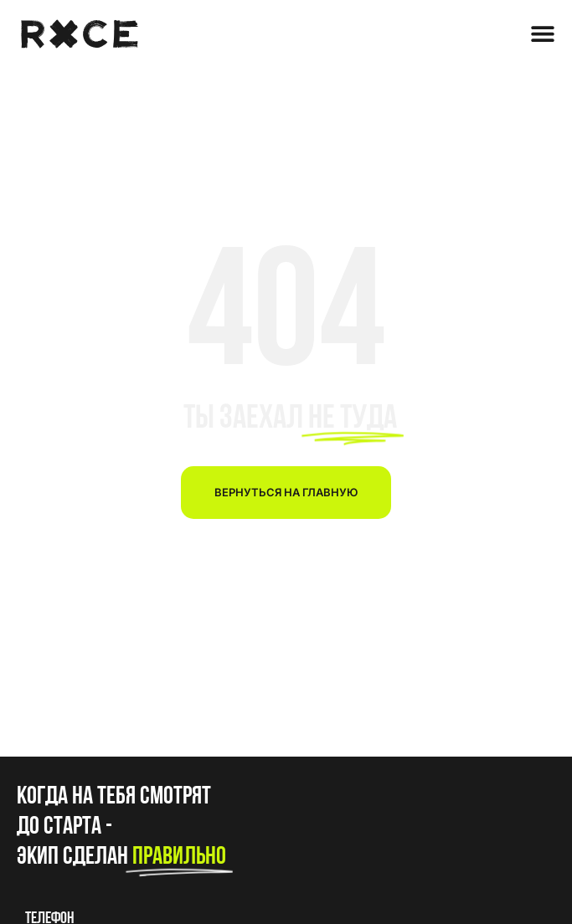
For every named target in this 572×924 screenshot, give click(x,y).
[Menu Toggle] (543, 33)
